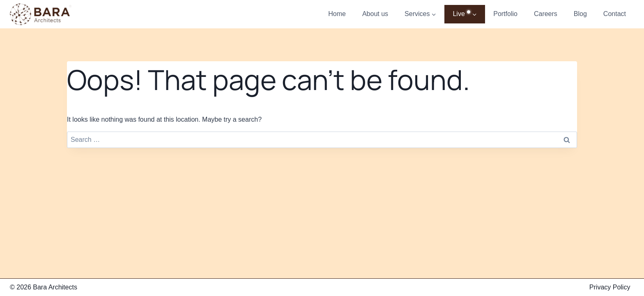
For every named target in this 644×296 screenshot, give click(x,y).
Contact (615, 14)
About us (375, 14)
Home (337, 14)
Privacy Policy (610, 287)
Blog (580, 14)
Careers (546, 14)
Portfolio (505, 14)
